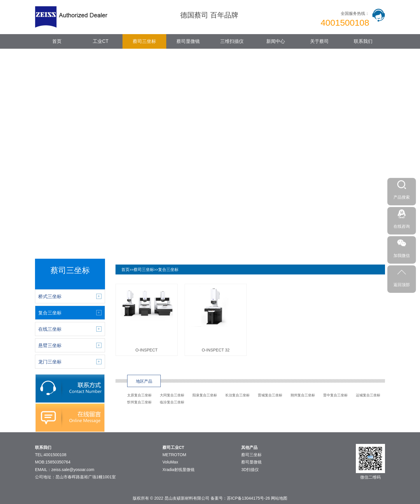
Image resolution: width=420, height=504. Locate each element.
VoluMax (170, 462)
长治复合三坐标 (237, 395)
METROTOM (174, 455)
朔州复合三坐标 (303, 395)
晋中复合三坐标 (335, 395)
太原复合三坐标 (139, 395)
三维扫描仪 (232, 41)
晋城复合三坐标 (270, 395)
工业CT (100, 41)
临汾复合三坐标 (172, 402)
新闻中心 (276, 41)
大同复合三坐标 (172, 395)
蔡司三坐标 (144, 41)
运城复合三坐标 (368, 395)
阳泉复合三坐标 (205, 395)
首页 (57, 41)
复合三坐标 (168, 269)
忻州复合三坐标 (139, 402)
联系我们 (363, 41)
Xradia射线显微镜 (178, 470)
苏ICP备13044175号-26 (249, 498)
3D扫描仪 (250, 470)
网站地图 (279, 498)
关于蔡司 (319, 41)
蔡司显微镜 (188, 41)
